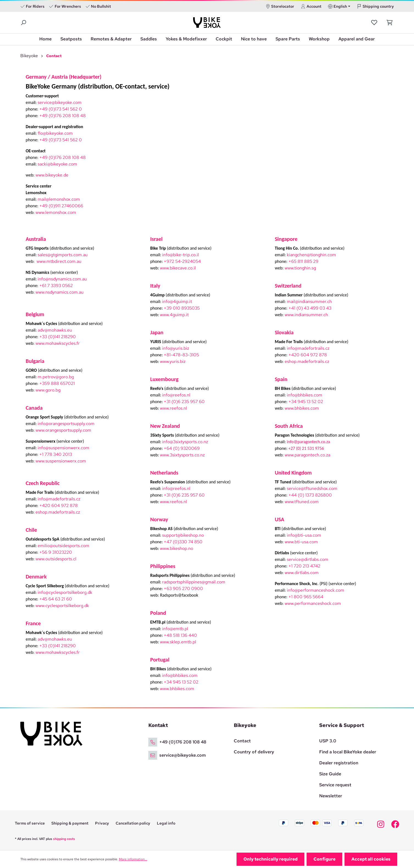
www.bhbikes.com (177, 689)
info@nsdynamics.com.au (62, 279)
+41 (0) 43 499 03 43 (310, 308)
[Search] (24, 23)
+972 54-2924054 (182, 261)
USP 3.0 (328, 741)
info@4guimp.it (177, 301)
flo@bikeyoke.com (55, 133)
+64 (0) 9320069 (182, 448)
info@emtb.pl (175, 629)
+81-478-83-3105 (181, 355)
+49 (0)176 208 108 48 (62, 116)
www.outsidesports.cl (56, 559)
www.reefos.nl (173, 408)
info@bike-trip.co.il (180, 255)
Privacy (102, 823)
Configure (324, 859)
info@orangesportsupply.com (66, 424)
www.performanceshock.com (313, 603)
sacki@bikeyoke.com (57, 164)
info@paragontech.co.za (309, 442)
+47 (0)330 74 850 (183, 542)
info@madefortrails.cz (59, 499)
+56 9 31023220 (56, 552)
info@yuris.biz (176, 348)
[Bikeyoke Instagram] (381, 826)
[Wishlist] (375, 23)
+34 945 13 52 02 (181, 682)
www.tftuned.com (302, 502)
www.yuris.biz (173, 361)
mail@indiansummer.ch (309, 301)
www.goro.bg (48, 390)
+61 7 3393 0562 (56, 286)
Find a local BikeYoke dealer (348, 752)
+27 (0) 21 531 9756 (306, 448)
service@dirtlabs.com (308, 559)
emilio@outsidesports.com (63, 546)
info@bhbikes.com (180, 675)
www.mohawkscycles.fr (58, 343)
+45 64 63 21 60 (56, 599)
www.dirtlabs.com (302, 573)
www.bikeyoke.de (52, 175)
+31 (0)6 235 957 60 (184, 402)
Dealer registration (339, 763)
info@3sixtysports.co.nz (185, 442)
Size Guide (330, 774)
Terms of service (30, 823)
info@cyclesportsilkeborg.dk (65, 592)
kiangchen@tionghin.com (311, 255)
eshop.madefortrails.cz (58, 512)
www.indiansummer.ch (306, 315)
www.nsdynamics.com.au (59, 292)
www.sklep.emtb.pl (178, 642)
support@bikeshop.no (183, 535)
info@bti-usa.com (304, 535)
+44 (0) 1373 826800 (310, 495)
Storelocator (280, 6)
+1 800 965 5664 (306, 597)
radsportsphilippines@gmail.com (194, 582)
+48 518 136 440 (180, 635)
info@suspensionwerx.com (63, 448)
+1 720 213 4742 (304, 566)
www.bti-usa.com (301, 542)
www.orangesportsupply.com (63, 430)
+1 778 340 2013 (56, 454)
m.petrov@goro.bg (56, 377)
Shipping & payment (70, 823)
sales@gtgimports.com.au (63, 255)
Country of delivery (254, 752)
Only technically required (270, 859)
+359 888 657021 (57, 383)
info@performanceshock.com (316, 590)
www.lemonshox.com (56, 212)
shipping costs (64, 839)
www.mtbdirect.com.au (59, 261)
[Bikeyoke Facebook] (395, 826)
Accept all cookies (371, 859)
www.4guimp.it (174, 315)
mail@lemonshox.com (59, 199)
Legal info (166, 823)
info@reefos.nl (176, 395)
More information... (133, 859)
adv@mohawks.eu (55, 330)
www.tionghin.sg (300, 268)
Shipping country (375, 6)
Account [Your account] (311, 6)
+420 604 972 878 (59, 505)
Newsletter (331, 796)
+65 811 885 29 (303, 261)
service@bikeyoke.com (60, 102)
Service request (335, 785)
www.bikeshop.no (177, 548)
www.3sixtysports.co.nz (182, 455)
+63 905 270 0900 (183, 589)
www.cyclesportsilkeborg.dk (62, 606)
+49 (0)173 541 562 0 (61, 109)
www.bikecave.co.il (178, 268)
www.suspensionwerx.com (61, 461)
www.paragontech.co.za (307, 455)
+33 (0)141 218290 (58, 337)
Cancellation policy (133, 823)
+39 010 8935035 (182, 308)
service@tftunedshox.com (312, 488)
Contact (242, 741)
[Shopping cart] (388, 23)
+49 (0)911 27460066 (61, 206)
